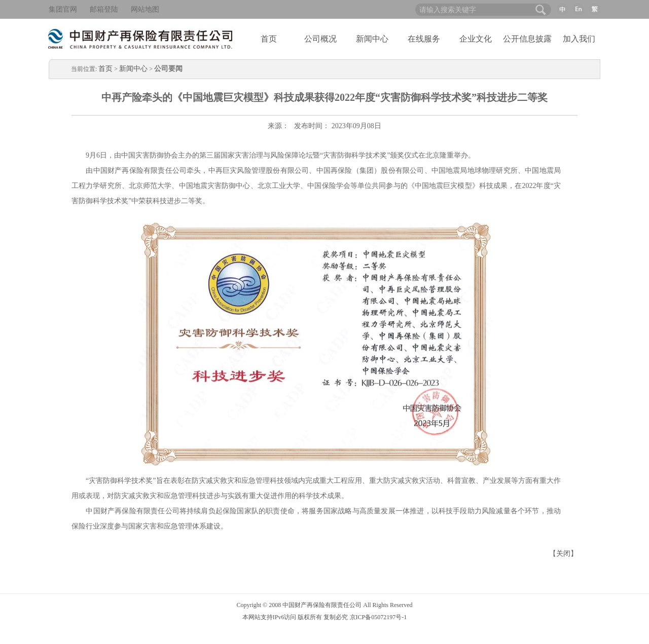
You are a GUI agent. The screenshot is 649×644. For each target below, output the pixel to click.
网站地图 (145, 9)
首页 (269, 39)
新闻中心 (372, 39)
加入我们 (579, 39)
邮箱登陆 (104, 9)
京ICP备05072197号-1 (378, 617)
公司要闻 (168, 69)
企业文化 (476, 39)
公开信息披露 (527, 39)
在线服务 (424, 39)
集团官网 (63, 9)
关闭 (563, 554)
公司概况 (320, 39)
